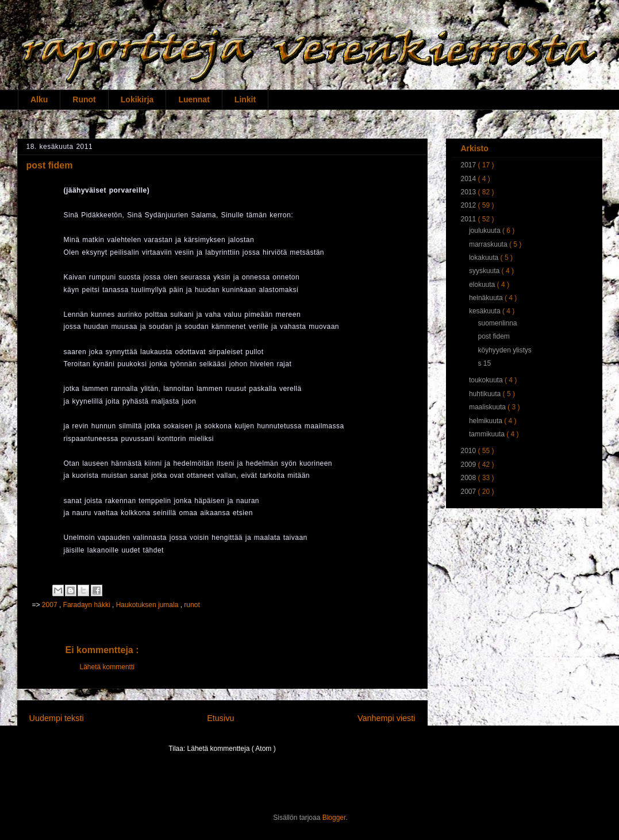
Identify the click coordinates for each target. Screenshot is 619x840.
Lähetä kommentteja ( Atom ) (232, 749)
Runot (84, 99)
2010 (470, 451)
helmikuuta (487, 421)
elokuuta (483, 285)
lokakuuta (485, 258)
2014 (470, 179)
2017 (470, 165)
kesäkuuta (486, 311)
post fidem (493, 336)
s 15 (484, 363)
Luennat (194, 99)
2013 (470, 192)
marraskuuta (489, 244)
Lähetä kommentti (107, 667)
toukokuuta (487, 380)
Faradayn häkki (88, 605)
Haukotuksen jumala (148, 605)
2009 (470, 465)
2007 (51, 605)
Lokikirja (137, 99)
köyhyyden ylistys (504, 350)
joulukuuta (486, 231)
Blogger (334, 818)
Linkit (245, 99)
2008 (470, 478)
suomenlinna (497, 323)
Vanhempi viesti (387, 718)
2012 (470, 205)
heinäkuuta (487, 298)
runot (192, 605)
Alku (39, 99)
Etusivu (220, 718)
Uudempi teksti (57, 718)
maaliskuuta (488, 407)
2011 (470, 219)
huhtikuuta (486, 394)
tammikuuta (488, 434)
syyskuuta (485, 271)
